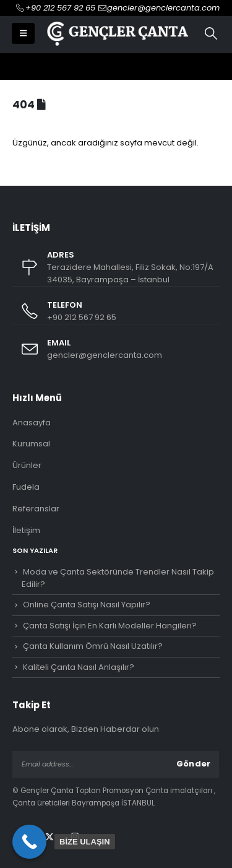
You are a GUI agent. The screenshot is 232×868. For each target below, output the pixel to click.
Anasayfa (32, 423)
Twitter (49, 836)
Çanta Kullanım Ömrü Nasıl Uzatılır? (93, 646)
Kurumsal (31, 444)
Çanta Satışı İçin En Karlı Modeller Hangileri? (110, 626)
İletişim (26, 530)
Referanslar (36, 509)
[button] (23, 33)
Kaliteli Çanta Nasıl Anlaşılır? (79, 667)
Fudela (26, 487)
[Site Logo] (116, 33)
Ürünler (27, 465)
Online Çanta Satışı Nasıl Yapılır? (87, 605)
